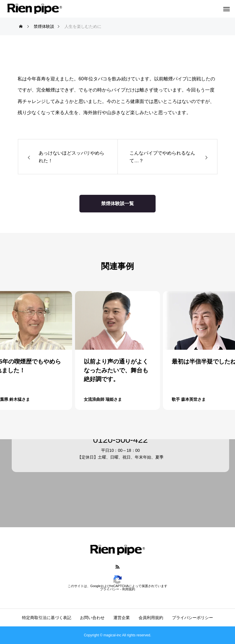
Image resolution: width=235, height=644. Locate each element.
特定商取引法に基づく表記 (47, 618)
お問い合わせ (92, 618)
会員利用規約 (151, 618)
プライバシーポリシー (193, 618)
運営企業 (122, 618)
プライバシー (110, 589)
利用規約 (129, 589)
